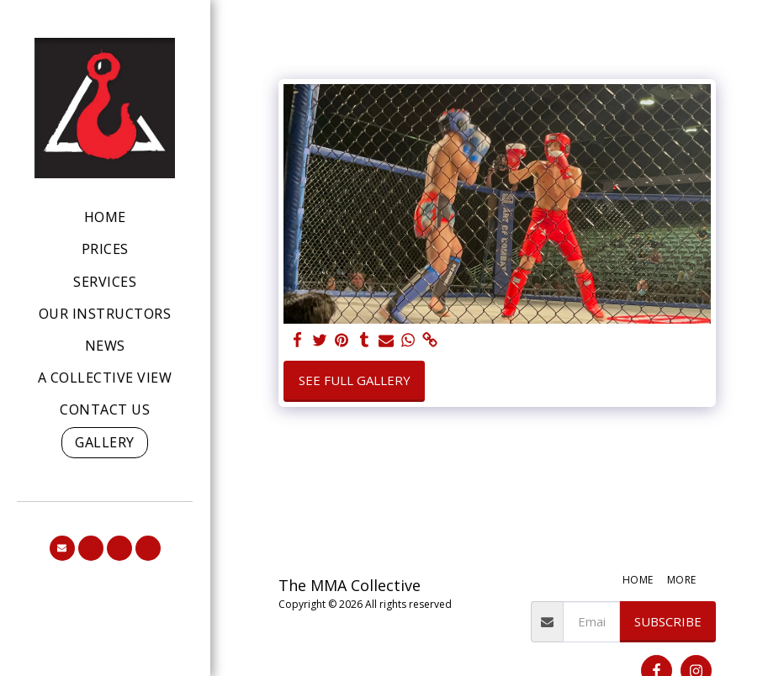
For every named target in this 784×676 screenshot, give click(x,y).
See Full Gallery (355, 380)
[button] (62, 548)
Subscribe (668, 621)
